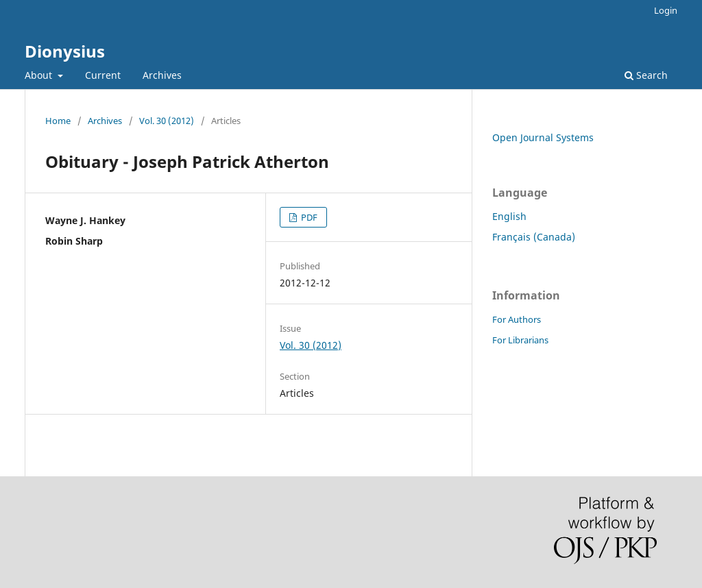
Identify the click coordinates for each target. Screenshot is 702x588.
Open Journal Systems (543, 137)
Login (666, 10)
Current (103, 75)
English (509, 216)
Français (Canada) (534, 237)
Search (646, 75)
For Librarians (520, 340)
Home (58, 121)
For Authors (517, 319)
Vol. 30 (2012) (167, 121)
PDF (308, 217)
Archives (162, 75)
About (40, 75)
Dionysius (65, 51)
